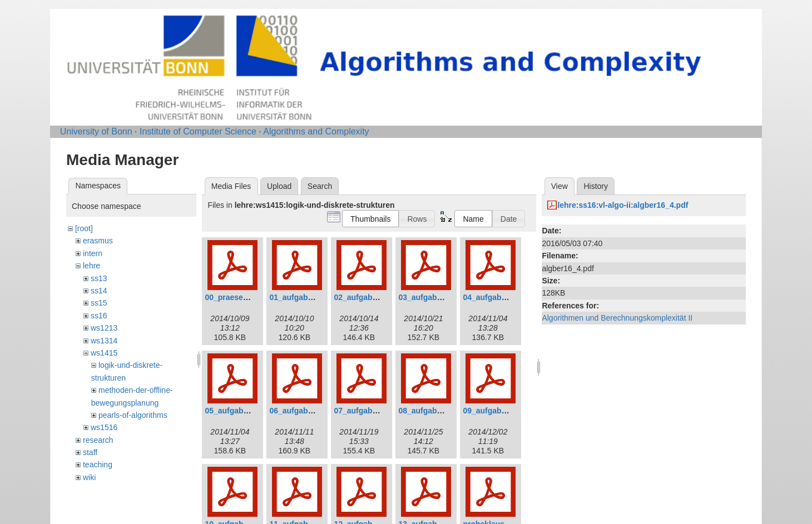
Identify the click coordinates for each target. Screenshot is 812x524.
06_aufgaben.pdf (300, 411)
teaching (98, 465)
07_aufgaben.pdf (365, 411)
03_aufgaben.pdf (429, 297)
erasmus (98, 241)
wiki (89, 477)
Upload (279, 186)
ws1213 (104, 328)
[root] (84, 228)
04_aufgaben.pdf (494, 297)
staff (90, 452)
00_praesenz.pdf (235, 297)
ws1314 (104, 341)
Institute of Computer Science (198, 131)
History (596, 186)
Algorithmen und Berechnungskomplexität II (617, 318)
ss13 (99, 278)
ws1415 (104, 353)
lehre (91, 266)
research (98, 440)
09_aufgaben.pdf (494, 411)
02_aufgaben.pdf (365, 297)
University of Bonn (96, 131)
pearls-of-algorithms (133, 415)
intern (93, 253)
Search (320, 186)
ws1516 (104, 427)
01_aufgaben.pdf (300, 297)
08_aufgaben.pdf (429, 411)
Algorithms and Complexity (316, 131)
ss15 (99, 303)
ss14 (99, 291)
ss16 (99, 316)
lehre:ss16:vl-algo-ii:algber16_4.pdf (623, 205)
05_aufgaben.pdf (236, 411)
